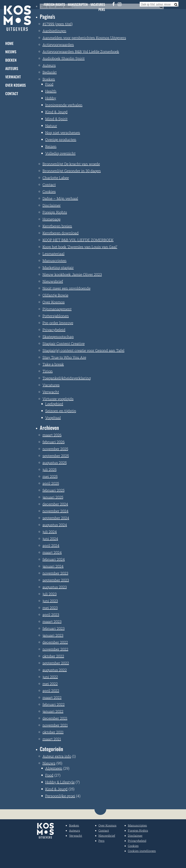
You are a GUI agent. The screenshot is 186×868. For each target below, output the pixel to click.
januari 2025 (53, 497)
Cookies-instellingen (142, 851)
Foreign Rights (54, 4)
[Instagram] (120, 4)
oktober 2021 (53, 732)
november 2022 (55, 649)
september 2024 (56, 518)
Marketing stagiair (58, 267)
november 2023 (55, 573)
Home (9, 43)
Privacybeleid (54, 330)
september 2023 (56, 580)
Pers (102, 9)
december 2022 (55, 642)
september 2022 (56, 663)
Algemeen (54, 768)
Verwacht (13, 77)
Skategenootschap (58, 337)
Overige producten (61, 139)
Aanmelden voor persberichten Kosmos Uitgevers (84, 38)
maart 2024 (52, 552)
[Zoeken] (175, 4)
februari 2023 (54, 628)
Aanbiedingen (54, 31)
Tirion (48, 371)
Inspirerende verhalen (64, 105)
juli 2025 (49, 469)
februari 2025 (53, 490)
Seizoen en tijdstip (61, 411)
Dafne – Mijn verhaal (60, 198)
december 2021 (55, 718)
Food (49, 84)
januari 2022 (53, 711)
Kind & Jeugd (56, 112)
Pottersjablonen (56, 316)
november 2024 (55, 511)
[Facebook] (114, 4)
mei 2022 (50, 684)
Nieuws (11, 52)
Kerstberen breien (57, 226)
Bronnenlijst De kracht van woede (71, 164)
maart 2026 (52, 435)
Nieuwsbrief (53, 281)
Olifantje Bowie (55, 295)
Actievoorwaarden (58, 45)
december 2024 (55, 504)
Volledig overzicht (60, 153)
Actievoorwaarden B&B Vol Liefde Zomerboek (81, 51)
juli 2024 (50, 532)
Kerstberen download (61, 233)
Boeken (11, 60)
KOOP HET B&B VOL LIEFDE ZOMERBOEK (78, 240)
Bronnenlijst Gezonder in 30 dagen (72, 171)
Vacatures (98, 4)
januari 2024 (53, 566)
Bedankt (50, 72)
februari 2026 (54, 442)
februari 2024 (54, 559)
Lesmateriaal (53, 254)
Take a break (53, 364)
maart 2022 (52, 697)
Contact (12, 93)
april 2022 (51, 691)
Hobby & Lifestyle (60, 782)
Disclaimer (52, 205)
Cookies (49, 191)
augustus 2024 (55, 525)
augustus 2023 (55, 587)
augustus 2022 (55, 670)
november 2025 (55, 449)
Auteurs (12, 68)
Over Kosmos (16, 85)
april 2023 (51, 615)
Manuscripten (78, 4)
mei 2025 (50, 476)
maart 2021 (52, 739)
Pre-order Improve (58, 323)
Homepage (51, 219)
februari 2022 (54, 704)
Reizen (51, 146)
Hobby (51, 98)
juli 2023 (50, 594)
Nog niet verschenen (63, 133)
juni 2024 (50, 539)
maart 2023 (52, 621)
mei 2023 (50, 608)
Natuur (51, 126)
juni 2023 (50, 601)
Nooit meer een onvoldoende (66, 288)
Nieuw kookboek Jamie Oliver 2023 (72, 274)
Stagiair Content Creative (64, 343)
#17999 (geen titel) (58, 24)
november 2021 (55, 725)
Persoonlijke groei (60, 796)
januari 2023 (53, 635)
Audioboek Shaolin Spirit (64, 58)
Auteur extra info (57, 756)
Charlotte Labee (56, 178)
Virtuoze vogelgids (58, 399)
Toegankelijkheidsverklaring (67, 378)
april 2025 (51, 483)
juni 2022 (50, 677)
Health (51, 91)
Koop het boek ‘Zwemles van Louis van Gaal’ (80, 247)
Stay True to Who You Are (64, 357)
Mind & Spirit (56, 119)
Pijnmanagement (57, 309)
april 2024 (51, 545)
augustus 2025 (55, 463)
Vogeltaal (53, 418)
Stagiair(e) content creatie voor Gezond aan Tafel (83, 350)
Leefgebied (54, 404)
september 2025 (56, 456)
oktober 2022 (53, 656)
